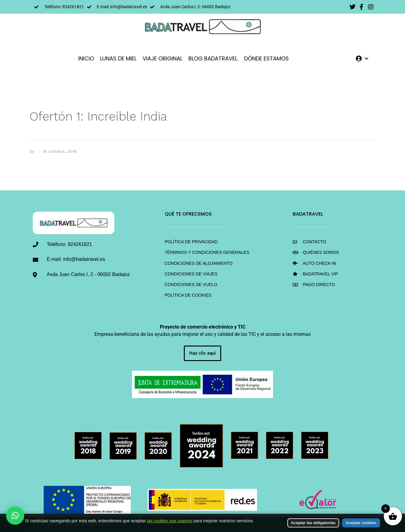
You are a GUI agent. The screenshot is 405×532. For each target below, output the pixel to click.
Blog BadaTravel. (213, 58)
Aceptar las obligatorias (313, 523)
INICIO (86, 58)
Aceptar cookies (361, 523)
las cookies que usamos (170, 521)
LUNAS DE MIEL (118, 58)
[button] (15, 516)
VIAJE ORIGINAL (162, 58)
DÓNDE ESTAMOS (267, 58)
